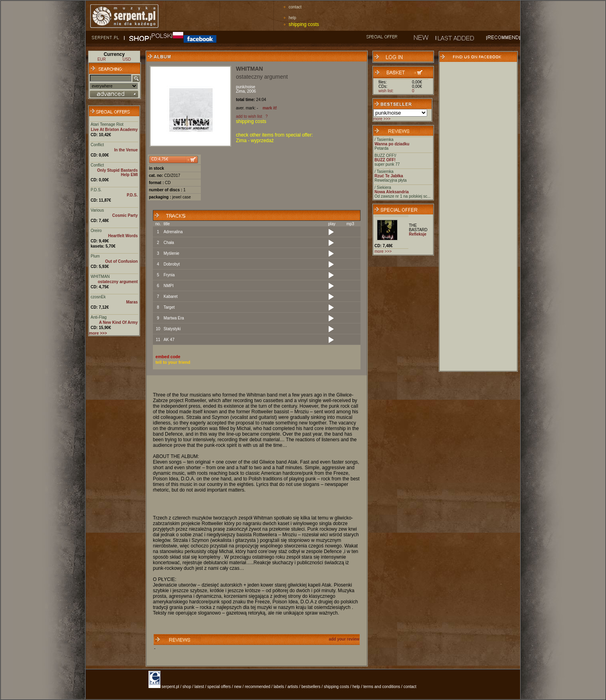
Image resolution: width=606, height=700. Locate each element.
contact (295, 7)
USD (127, 59)
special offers (219, 687)
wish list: (386, 91)
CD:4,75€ (160, 159)
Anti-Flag (99, 317)
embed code (168, 357)
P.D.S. (96, 190)
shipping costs (304, 24)
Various (97, 210)
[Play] (331, 232)
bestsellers (311, 687)
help (292, 18)
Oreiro (96, 231)
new (238, 687)
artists (293, 687)
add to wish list (249, 116)
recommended (257, 687)
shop (187, 687)
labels (279, 687)
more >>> (382, 119)
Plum (95, 256)
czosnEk (98, 297)
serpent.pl (170, 687)
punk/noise (246, 87)
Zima (240, 91)
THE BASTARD (418, 228)
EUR (102, 59)
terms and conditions (382, 687)
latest (199, 687)
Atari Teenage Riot (107, 124)
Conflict (97, 145)
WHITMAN (100, 277)
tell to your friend (173, 362)
